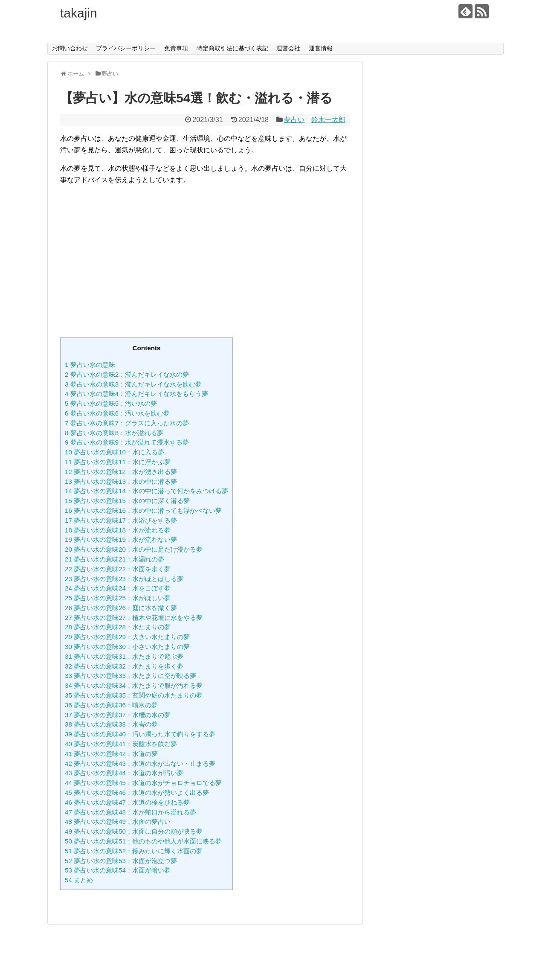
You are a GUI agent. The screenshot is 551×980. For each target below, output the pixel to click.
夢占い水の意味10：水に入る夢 (115, 452)
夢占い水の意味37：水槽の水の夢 (118, 715)
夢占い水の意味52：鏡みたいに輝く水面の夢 (134, 851)
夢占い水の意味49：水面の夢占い (118, 822)
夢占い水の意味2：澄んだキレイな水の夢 (127, 374)
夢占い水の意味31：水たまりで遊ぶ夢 (124, 656)
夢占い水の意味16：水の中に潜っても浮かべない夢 (143, 510)
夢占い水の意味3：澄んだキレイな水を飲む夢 (133, 384)
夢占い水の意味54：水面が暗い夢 (118, 870)
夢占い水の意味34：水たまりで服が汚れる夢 (134, 685)
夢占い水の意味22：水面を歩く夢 (118, 569)
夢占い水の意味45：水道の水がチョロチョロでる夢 (143, 783)
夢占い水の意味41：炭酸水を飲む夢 (121, 744)
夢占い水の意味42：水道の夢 (111, 754)
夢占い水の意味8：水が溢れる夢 (114, 433)
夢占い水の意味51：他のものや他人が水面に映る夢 (143, 841)
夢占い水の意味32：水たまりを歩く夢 (124, 666)
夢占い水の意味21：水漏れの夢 (115, 559)
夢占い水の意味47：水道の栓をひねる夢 (127, 802)
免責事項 (176, 48)
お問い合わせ (70, 48)
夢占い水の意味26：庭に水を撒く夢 (121, 608)
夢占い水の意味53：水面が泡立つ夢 (121, 861)
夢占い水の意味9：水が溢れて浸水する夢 (127, 442)
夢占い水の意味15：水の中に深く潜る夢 (127, 501)
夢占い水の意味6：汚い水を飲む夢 (117, 413)
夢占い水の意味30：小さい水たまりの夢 (127, 647)
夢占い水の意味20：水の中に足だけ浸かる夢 (134, 549)
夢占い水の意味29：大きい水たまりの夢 (127, 637)
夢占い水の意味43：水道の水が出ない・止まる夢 (140, 763)
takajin (79, 13)
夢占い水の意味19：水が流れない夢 (121, 539)
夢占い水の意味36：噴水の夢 (111, 705)
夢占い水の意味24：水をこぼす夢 (118, 588)
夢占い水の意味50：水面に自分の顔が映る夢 (134, 831)
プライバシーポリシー (126, 48)
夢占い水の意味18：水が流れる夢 (118, 530)
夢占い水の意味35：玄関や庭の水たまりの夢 (134, 695)
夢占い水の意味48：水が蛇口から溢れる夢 (130, 812)
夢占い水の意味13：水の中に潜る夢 (121, 481)
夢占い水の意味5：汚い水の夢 (111, 403)
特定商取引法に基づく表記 (232, 48)
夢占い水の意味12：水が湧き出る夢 (121, 472)
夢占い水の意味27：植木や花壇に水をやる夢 (134, 618)
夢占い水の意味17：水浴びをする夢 (121, 520)
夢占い (294, 120)
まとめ (79, 880)
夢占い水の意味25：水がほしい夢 (118, 598)
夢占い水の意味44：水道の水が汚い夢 (124, 773)
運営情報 (321, 48)
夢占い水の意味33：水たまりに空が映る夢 (130, 676)
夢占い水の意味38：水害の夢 (111, 724)
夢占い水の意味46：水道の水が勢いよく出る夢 (137, 792)
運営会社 (288, 48)
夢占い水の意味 (90, 365)
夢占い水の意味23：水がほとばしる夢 (124, 579)
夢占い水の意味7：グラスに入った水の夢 (127, 423)
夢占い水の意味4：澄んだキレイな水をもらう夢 (136, 394)
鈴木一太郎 (328, 120)
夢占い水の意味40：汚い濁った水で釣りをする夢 (140, 734)
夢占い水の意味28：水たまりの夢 (118, 627)
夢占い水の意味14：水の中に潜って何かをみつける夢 (146, 491)
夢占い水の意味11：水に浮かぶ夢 (118, 462)
